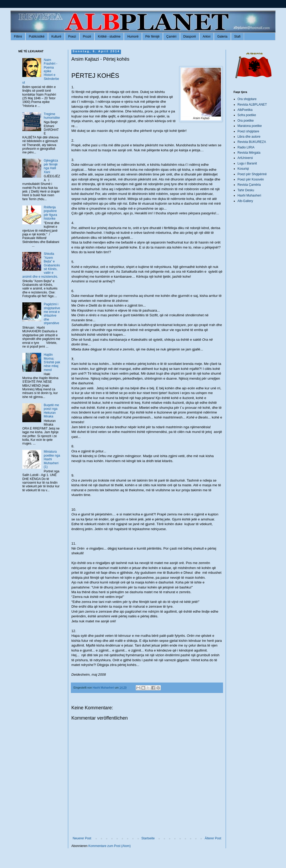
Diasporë (190, 37)
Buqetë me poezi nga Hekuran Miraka (51, 411)
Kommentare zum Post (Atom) (110, 846)
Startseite (148, 838)
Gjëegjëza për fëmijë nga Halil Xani (51, 166)
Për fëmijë (152, 37)
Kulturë (56, 37)
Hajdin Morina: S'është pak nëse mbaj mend (52, 362)
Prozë (87, 37)
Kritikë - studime (109, 37)
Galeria (222, 37)
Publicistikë (37, 37)
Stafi (237, 37)
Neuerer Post (82, 838)
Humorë (133, 37)
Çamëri (171, 37)
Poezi (72, 37)
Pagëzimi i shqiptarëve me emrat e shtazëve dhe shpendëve (52, 314)
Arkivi (207, 37)
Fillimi (18, 37)
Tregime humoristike (52, 116)
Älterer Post (213, 838)
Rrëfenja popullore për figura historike (51, 213)
